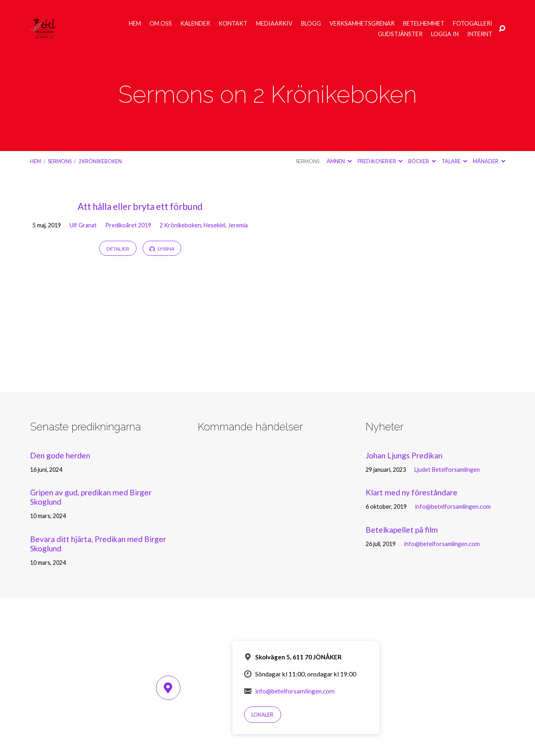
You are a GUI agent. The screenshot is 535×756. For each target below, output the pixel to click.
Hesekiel (214, 225)
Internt (480, 34)
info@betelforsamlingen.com (453, 507)
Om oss (161, 24)
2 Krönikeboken (100, 161)
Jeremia (238, 225)
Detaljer (118, 249)
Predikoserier (380, 161)
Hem (135, 24)
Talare (454, 161)
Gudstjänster (400, 34)
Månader (489, 161)
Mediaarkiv (274, 24)
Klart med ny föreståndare (412, 492)
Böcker (422, 161)
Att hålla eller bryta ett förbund (140, 206)
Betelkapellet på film (402, 530)
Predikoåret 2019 (128, 225)
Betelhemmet (424, 24)
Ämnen (339, 161)
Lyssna (162, 249)
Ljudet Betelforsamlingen (447, 470)
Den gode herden (60, 455)
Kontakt (233, 24)
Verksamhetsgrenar (362, 24)
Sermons (60, 161)
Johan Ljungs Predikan (404, 455)
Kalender (195, 24)
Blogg (311, 24)
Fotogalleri (473, 24)
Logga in (445, 34)
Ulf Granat (83, 225)
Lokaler (262, 715)
